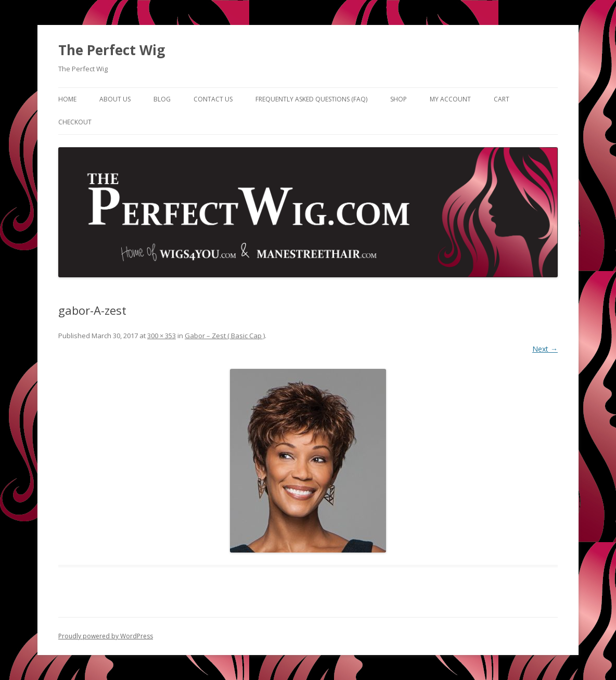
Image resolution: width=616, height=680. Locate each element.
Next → (545, 349)
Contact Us (213, 99)
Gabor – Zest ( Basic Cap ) (225, 336)
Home (67, 99)
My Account (450, 99)
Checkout (75, 122)
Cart (502, 99)
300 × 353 (162, 336)
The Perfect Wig (112, 50)
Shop (399, 99)
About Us (115, 99)
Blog (162, 99)
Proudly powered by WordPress (106, 636)
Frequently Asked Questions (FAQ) (311, 99)
